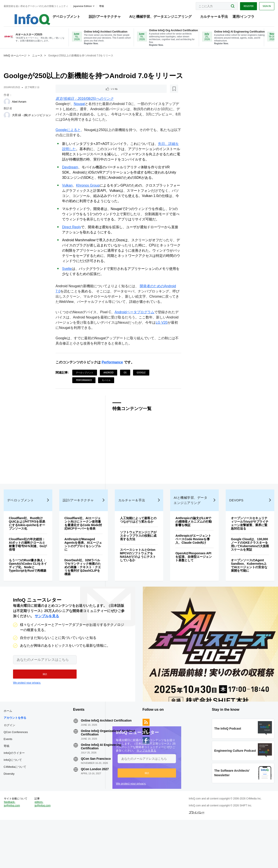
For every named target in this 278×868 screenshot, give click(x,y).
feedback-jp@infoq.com (21, 851)
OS (128, 384)
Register (239, 5)
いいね (71, 95)
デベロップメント (69, 17)
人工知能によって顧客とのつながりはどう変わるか (138, 543)
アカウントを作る (24, 752)
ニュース (47, 61)
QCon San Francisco (100, 796)
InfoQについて (22, 794)
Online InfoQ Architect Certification (102, 756)
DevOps (231, 521)
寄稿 (16, 780)
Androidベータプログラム (138, 324)
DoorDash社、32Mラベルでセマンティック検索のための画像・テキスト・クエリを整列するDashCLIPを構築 (87, 592)
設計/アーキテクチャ (107, 17)
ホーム (17, 745)
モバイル (109, 392)
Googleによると (71, 137)
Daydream (73, 174)
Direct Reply (75, 234)
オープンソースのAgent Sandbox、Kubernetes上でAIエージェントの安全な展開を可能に (242, 590)
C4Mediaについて (24, 801)
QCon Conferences (25, 766)
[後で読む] (86, 95)
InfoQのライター (24, 787)
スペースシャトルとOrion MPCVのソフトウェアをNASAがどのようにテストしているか (138, 580)
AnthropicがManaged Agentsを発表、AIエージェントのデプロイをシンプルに (87, 569)
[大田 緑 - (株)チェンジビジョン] (16, 121)
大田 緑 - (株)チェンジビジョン (38, 121)
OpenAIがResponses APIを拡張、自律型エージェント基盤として (190, 578)
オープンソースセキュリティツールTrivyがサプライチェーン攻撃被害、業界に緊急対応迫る (242, 545)
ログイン (19, 759)
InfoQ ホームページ (24, 61)
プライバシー (193, 856)
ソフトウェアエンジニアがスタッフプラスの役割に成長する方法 (138, 560)
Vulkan (71, 192)
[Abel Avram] (16, 108)
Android (112, 384)
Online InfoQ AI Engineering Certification (106, 784)
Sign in (257, 5)
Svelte (70, 275)
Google (144, 384)
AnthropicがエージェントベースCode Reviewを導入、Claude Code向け (191, 560)
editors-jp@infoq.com (50, 847)
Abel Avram (28, 107)
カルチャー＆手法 (216, 17)
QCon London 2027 (99, 807)
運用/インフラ (246, 17)
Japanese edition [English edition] (92, 5)
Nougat (82, 111)
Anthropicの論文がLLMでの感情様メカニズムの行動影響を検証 (190, 543)
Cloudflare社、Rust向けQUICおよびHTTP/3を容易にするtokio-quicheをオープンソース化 (35, 545)
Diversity (18, 808)
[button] (144, 791)
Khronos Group (91, 192)
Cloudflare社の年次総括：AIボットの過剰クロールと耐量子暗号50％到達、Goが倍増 (35, 566)
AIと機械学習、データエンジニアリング (163, 17)
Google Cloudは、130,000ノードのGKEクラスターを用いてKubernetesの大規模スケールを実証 (242, 567)
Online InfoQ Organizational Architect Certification (106, 770)
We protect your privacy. (128, 802)
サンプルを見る (143, 769)
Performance (115, 374)
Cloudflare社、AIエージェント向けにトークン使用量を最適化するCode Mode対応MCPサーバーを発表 (87, 546)
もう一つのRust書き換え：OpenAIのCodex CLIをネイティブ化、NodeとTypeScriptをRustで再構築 (34, 588)
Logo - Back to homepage (31, 16)
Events (17, 773)
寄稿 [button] (111, 5)
